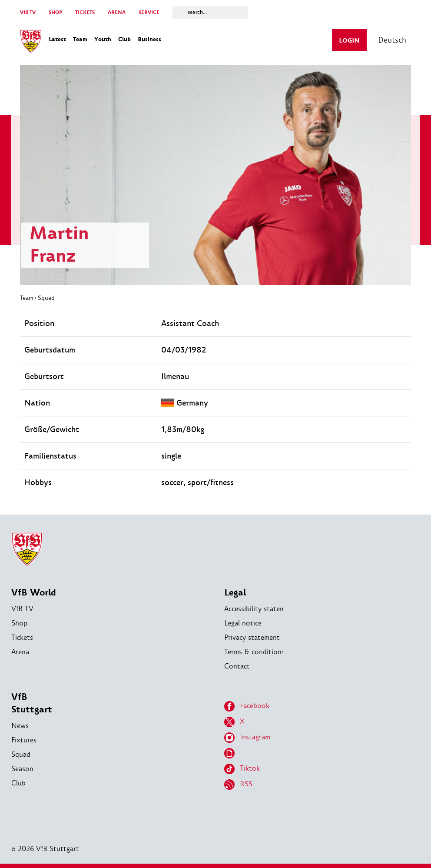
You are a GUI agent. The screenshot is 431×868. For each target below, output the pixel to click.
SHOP (55, 12)
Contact (237, 666)
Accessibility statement (260, 609)
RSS (238, 785)
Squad (46, 298)
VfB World (34, 593)
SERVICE (149, 12)
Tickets (22, 637)
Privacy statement (252, 637)
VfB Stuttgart (32, 703)
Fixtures (24, 740)
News (20, 726)
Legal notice (243, 623)
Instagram (247, 738)
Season (22, 769)
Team (27, 298)
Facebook (247, 706)
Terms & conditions (254, 652)
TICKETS (85, 12)
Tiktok (242, 769)
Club (18, 783)
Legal (235, 593)
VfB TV (28, 12)
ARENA (117, 12)
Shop (19, 623)
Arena (20, 652)
